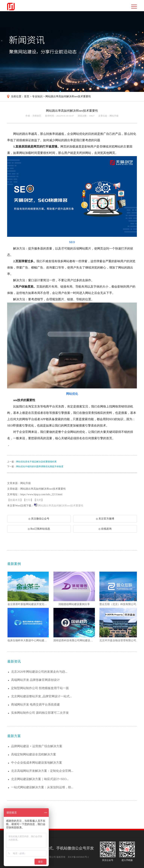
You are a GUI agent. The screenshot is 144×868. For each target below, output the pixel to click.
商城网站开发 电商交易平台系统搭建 (35, 705)
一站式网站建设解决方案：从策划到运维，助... (42, 787)
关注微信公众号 (41, 520)
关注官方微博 (105, 519)
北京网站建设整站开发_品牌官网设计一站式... (41, 696)
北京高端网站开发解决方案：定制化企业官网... (42, 771)
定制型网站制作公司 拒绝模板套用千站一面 (40, 688)
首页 (27, 96)
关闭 (39, 500)
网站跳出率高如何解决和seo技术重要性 (68, 96)
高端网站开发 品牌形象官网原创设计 (35, 680)
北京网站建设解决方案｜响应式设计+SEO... (40, 779)
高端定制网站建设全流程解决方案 (34, 754)
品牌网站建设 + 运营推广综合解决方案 (37, 746)
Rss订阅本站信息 (39, 529)
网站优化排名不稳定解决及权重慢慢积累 (36, 462)
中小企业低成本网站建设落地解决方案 (37, 763)
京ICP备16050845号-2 (78, 857)
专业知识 (37, 96)
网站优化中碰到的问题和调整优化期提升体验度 (40, 466)
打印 (28, 500)
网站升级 (114, 116)
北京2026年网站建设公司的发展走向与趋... (39, 672)
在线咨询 (105, 529)
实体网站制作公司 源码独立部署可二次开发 (40, 713)
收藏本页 (15, 500)
